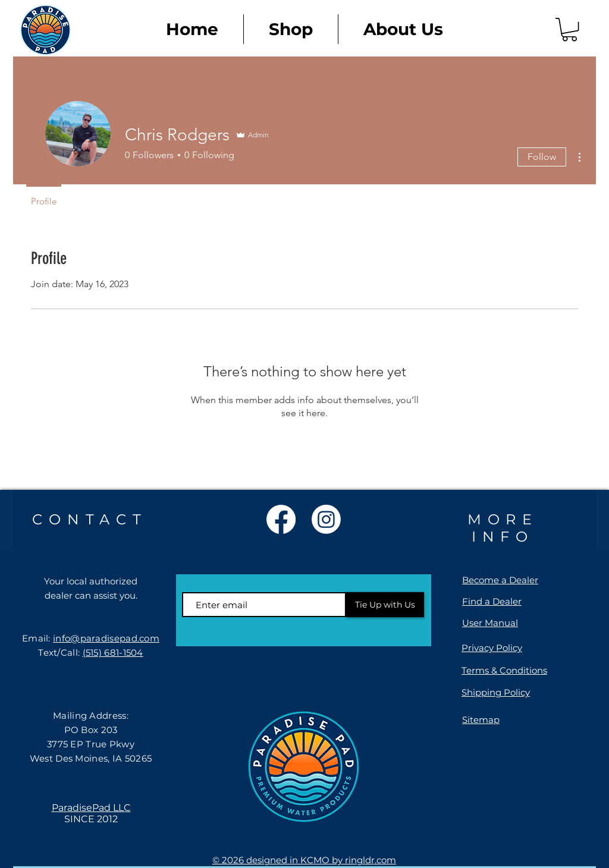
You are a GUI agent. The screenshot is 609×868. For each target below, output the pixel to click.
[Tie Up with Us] (385, 605)
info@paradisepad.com (106, 638)
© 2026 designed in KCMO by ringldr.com (304, 860)
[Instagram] (326, 519)
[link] (569, 29)
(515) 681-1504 (113, 652)
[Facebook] (281, 519)
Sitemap (481, 720)
